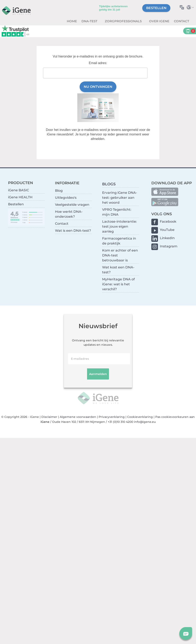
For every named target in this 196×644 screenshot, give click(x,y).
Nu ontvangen (98, 87)
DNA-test (90, 21)
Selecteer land (191, 7)
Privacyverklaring (112, 417)
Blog (59, 191)
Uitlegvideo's (66, 198)
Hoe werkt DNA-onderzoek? (69, 214)
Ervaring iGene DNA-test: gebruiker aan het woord (120, 198)
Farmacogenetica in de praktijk (119, 241)
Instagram (169, 246)
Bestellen (156, 8)
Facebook (168, 222)
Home (72, 21)
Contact (182, 21)
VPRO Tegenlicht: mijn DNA (117, 212)
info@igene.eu (145, 422)
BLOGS (109, 184)
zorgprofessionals (124, 21)
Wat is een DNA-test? (73, 231)
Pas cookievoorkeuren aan (175, 417)
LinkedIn (167, 238)
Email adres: (98, 63)
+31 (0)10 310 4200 (120, 422)
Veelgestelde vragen (72, 205)
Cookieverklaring (140, 417)
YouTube (167, 230)
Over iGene (159, 21)
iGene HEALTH (20, 197)
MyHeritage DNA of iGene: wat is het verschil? (118, 284)
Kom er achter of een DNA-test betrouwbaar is (120, 255)
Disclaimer (49, 417)
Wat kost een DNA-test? (118, 270)
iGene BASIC (19, 190)
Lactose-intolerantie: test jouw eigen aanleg (120, 226)
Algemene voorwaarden (78, 417)
